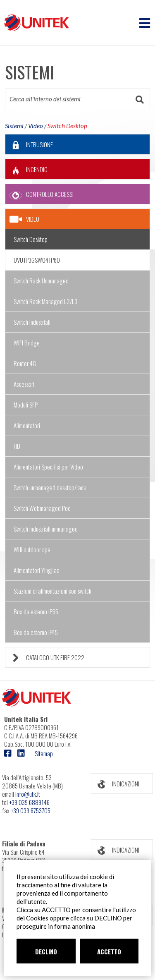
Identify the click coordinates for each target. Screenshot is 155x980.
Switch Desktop (67, 126)
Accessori (24, 384)
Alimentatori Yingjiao (37, 570)
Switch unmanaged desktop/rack (50, 487)
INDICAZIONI (115, 784)
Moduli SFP (26, 405)
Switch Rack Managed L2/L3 (45, 301)
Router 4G (25, 363)
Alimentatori (27, 425)
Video (36, 126)
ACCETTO (109, 951)
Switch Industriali (32, 322)
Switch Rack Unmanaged (41, 280)
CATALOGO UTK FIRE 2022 (45, 658)
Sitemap (44, 753)
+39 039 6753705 (31, 810)
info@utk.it (28, 794)
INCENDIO (26, 169)
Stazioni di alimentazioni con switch (52, 591)
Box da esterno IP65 (36, 611)
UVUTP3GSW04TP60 (37, 260)
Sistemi (14, 126)
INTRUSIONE (29, 145)
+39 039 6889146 (29, 802)
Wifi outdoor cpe (32, 549)
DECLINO (46, 951)
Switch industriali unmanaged (46, 529)
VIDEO (24, 219)
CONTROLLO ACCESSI (39, 194)
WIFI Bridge (27, 343)
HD (17, 446)
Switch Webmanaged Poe (42, 508)
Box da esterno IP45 (36, 632)
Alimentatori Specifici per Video (48, 467)
